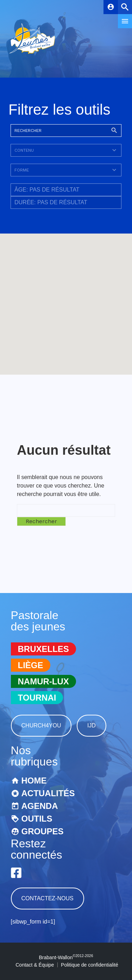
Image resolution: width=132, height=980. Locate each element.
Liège (31, 665)
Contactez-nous (48, 898)
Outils (37, 819)
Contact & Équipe (35, 965)
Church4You (41, 725)
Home (34, 781)
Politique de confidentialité (90, 965)
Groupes (43, 831)
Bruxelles (43, 649)
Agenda (40, 806)
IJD (92, 725)
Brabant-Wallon (66, 957)
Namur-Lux (43, 681)
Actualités (48, 793)
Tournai (37, 698)
